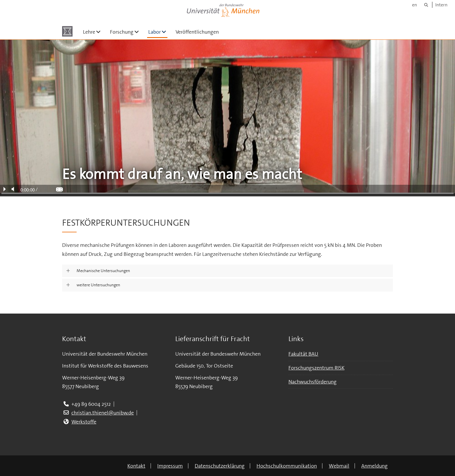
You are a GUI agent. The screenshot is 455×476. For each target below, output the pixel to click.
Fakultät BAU (303, 354)
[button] (228, 271)
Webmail (339, 466)
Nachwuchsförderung (313, 382)
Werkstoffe (84, 422)
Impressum (170, 466)
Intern (441, 5)
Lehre (94, 32)
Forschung (127, 32)
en (415, 5)
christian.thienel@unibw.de (103, 413)
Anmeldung (374, 466)
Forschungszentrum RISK (316, 368)
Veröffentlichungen (197, 32)
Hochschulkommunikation (287, 466)
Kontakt (136, 466)
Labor (158, 32)
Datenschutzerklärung (220, 466)
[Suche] (426, 5)
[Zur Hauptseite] (67, 31)
